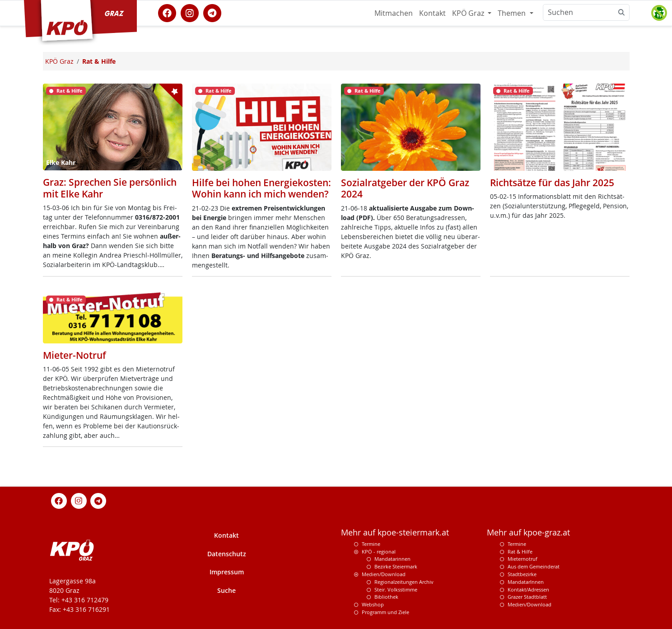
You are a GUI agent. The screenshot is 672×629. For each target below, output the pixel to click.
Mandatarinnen (392, 559)
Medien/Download (384, 574)
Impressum (227, 572)
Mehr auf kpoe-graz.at (528, 533)
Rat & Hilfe (520, 552)
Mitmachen (394, 13)
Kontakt (432, 13)
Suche (226, 590)
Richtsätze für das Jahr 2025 (552, 183)
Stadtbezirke (522, 574)
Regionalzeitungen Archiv (404, 582)
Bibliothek (386, 597)
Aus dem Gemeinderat (534, 566)
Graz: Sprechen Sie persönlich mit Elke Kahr (110, 188)
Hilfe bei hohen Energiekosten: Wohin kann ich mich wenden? (261, 188)
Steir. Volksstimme (396, 589)
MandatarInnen (526, 582)
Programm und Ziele (385, 612)
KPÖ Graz (469, 13)
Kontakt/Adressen (528, 589)
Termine (371, 544)
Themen (513, 13)
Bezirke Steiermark (396, 566)
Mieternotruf (523, 559)
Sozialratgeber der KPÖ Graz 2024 (405, 188)
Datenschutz (227, 554)
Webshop (373, 604)
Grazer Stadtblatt (527, 597)
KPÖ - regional (379, 552)
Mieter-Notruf (75, 355)
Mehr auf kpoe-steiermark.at (395, 533)
